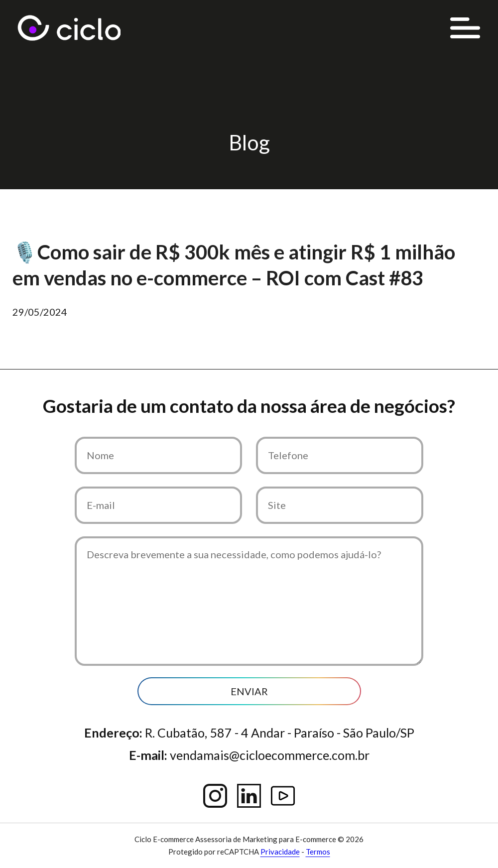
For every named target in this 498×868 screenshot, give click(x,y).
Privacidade (280, 852)
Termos (318, 852)
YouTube (283, 796)
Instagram (215, 796)
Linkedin (249, 796)
